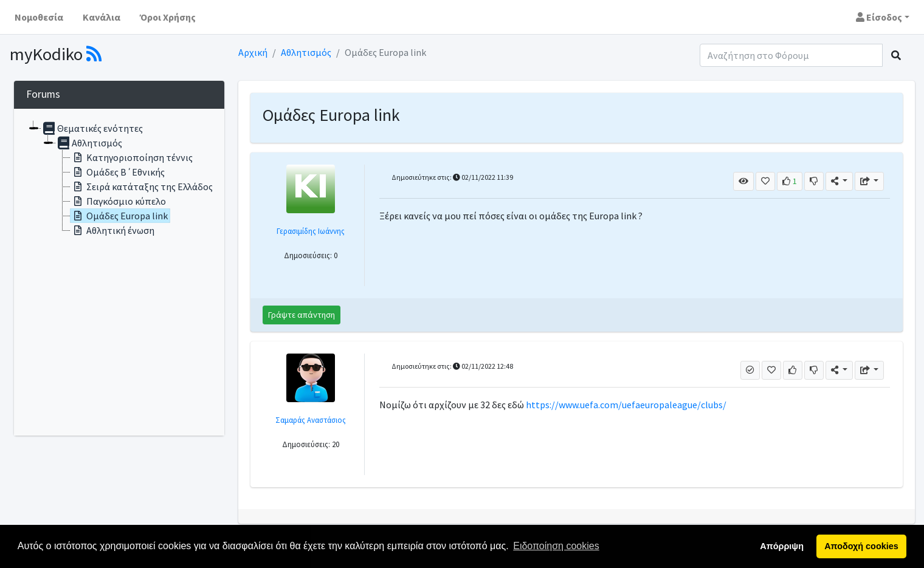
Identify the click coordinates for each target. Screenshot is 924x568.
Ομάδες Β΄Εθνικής (118, 172)
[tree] (119, 272)
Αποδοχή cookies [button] (861, 546)
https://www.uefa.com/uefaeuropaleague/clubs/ (626, 405)
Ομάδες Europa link (119, 216)
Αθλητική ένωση (112, 230)
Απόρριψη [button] (782, 546)
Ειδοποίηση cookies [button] (556, 546)
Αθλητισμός (306, 52)
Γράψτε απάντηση (302, 315)
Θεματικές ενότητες (92, 128)
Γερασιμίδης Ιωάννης (311, 231)
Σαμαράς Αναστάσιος (311, 420)
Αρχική (253, 52)
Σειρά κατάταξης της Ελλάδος (142, 186)
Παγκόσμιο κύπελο (118, 201)
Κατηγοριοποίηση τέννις (132, 157)
